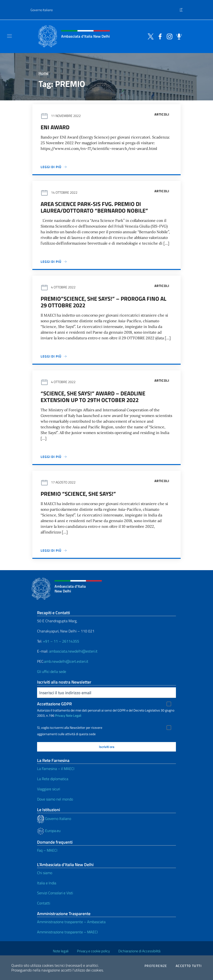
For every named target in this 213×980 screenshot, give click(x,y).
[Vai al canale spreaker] (178, 36)
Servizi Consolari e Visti (55, 893)
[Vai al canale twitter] (149, 36)
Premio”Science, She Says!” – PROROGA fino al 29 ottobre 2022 (103, 302)
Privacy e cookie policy (93, 951)
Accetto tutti (189, 966)
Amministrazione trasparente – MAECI (67, 932)
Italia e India (47, 883)
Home (44, 73)
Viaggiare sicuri (49, 789)
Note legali (61, 951)
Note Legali (74, 715)
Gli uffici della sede (52, 671)
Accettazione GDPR (54, 704)
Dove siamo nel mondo (55, 799)
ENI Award (55, 127)
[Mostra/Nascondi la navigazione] (9, 36)
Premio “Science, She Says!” (78, 494)
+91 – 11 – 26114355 (61, 641)
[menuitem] (181, 8)
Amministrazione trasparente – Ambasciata (71, 922)
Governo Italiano (42, 10)
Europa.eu (49, 831)
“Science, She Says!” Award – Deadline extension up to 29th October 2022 (93, 397)
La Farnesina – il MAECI (56, 769)
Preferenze (156, 966)
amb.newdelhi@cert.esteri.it (66, 661)
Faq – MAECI (47, 850)
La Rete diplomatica (53, 779)
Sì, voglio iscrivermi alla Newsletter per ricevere (70, 728)
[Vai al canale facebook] (159, 36)
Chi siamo (45, 873)
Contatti (44, 903)
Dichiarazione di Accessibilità (139, 951)
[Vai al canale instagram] (168, 36)
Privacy (60, 715)
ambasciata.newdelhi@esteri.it (73, 651)
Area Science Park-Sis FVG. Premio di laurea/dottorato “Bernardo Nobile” (94, 207)
